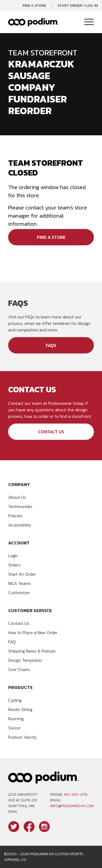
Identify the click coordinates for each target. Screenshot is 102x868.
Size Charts (19, 669)
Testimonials (20, 506)
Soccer (14, 728)
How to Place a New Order (33, 632)
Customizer (19, 593)
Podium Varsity (22, 737)
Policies (15, 516)
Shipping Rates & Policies (32, 651)
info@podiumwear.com (72, 806)
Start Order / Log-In (78, 6)
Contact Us (51, 432)
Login (13, 556)
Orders (14, 565)
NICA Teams (19, 583)
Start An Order (22, 574)
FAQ (12, 642)
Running (16, 719)
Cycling (15, 700)
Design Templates (25, 660)
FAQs (51, 345)
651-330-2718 (76, 795)
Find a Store (34, 6)
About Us (17, 497)
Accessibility (20, 525)
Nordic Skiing (20, 709)
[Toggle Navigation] (89, 22)
